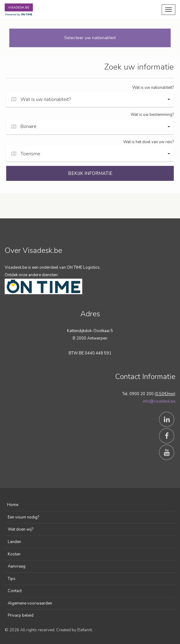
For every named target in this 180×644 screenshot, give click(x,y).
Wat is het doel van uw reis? (148, 142)
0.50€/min (165, 394)
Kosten (14, 554)
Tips (12, 579)
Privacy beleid (21, 615)
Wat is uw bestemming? (152, 115)
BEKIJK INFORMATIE (90, 173)
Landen (14, 542)
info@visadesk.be (159, 401)
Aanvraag (17, 566)
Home (13, 505)
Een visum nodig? (23, 517)
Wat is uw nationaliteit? (153, 88)
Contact (15, 591)
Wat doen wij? (20, 529)
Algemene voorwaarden (30, 603)
